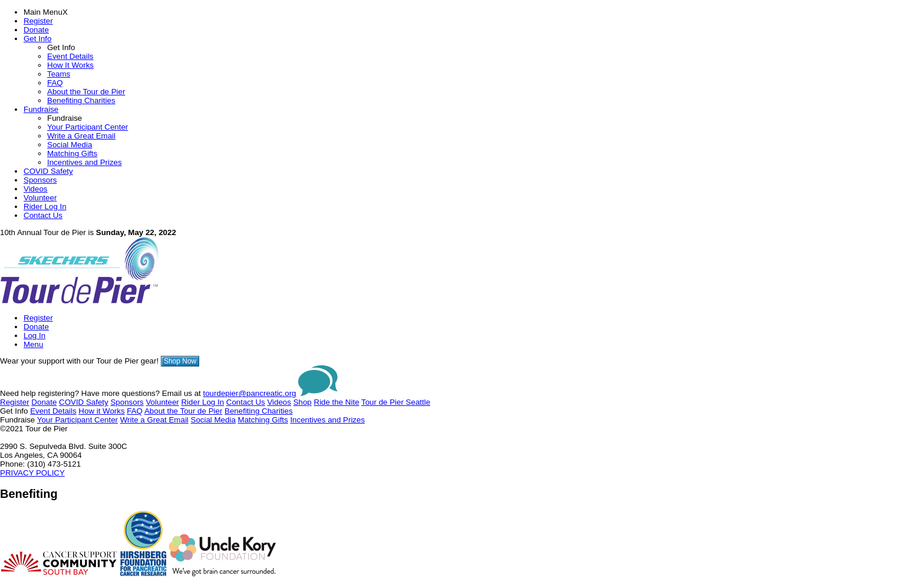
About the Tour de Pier (86, 92)
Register (38, 21)
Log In (34, 336)
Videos (36, 189)
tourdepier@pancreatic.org (250, 393)
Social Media (70, 145)
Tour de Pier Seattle (396, 402)
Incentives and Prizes (85, 162)
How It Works (70, 65)
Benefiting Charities (81, 100)
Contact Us (43, 215)
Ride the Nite (337, 402)
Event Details (70, 56)
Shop (303, 402)
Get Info (37, 39)
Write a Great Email (81, 136)
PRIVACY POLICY (32, 473)
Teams (59, 74)
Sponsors (40, 180)
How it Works (101, 411)
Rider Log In (45, 207)
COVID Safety (48, 171)
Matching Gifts (72, 153)
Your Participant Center (88, 127)
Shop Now (180, 361)
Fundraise (41, 109)
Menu (33, 344)
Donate (36, 30)
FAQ (55, 83)
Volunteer (40, 198)
